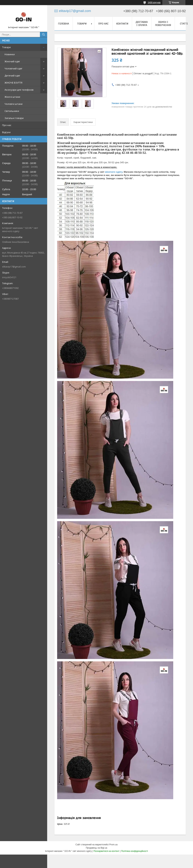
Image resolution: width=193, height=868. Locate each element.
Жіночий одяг (12, 61)
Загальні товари (14, 118)
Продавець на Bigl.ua (96, 848)
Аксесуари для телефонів (19, 90)
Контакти (122, 24)
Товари (6, 47)
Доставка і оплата (142, 24)
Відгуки (6, 132)
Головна (63, 24)
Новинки (10, 54)
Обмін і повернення (163, 24)
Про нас (7, 125)
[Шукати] (44, 35)
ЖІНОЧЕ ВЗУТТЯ (13, 83)
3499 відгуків (154, 3)
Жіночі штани (12, 97)
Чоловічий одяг (13, 68)
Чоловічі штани (14, 104)
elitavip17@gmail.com (14, 267)
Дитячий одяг (12, 76)
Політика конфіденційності (135, 851)
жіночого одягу (114, 172)
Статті (184, 24)
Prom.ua (113, 845)
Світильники (12, 111)
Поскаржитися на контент (106, 851)
